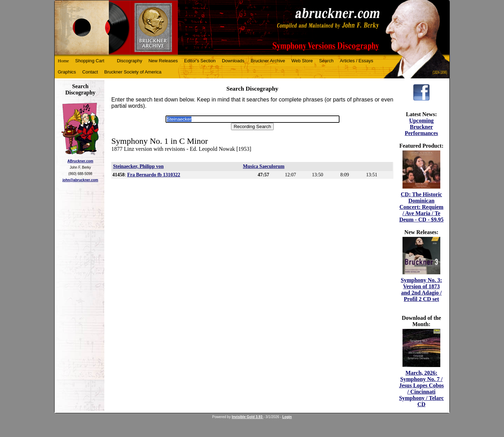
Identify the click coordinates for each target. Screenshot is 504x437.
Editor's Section (200, 61)
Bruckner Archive (268, 61)
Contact (90, 72)
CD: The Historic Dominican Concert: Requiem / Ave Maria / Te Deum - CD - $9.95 (422, 207)
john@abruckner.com (80, 180)
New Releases (163, 61)
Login (287, 417)
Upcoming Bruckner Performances (421, 127)
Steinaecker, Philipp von (138, 166)
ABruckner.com (80, 161)
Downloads (233, 61)
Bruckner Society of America (133, 72)
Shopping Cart (90, 61)
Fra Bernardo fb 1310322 (153, 175)
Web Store (302, 61)
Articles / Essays (356, 61)
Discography (129, 61)
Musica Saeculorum (264, 166)
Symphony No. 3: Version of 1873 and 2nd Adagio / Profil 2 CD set (421, 290)
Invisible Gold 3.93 (248, 417)
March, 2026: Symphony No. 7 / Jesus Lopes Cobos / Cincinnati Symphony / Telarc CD (421, 389)
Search (326, 61)
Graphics (67, 72)
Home (63, 61)
